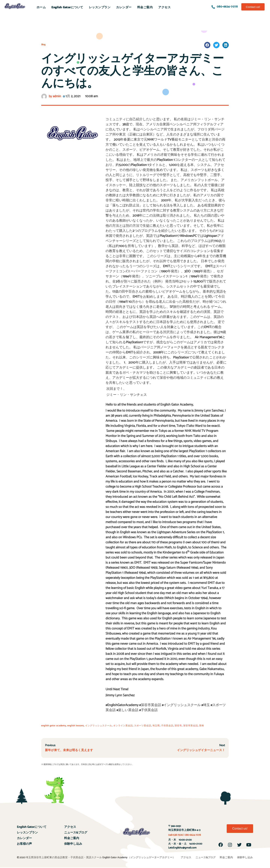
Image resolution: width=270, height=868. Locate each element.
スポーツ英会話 (143, 726)
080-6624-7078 (193, 835)
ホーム (41, 7)
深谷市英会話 (190, 726)
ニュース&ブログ (76, 833)
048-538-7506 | (176, 835)
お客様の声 (24, 844)
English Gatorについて (67, 7)
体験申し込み (73, 844)
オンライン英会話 (123, 726)
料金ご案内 (145, 7)
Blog (43, 45)
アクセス (164, 7)
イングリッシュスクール (99, 726)
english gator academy (54, 726)
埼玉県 (156, 726)
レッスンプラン (100, 7)
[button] (253, 7)
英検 (202, 726)
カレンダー (124, 7)
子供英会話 (167, 726)
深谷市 (178, 726)
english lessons (76, 726)
